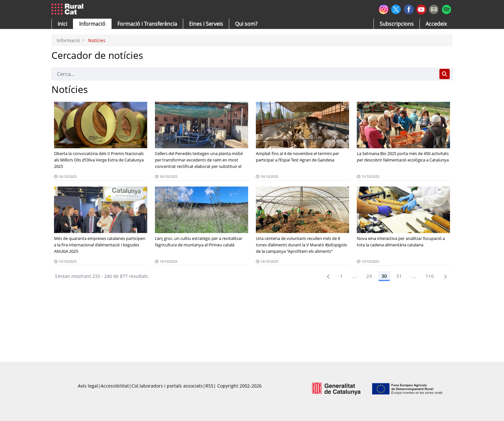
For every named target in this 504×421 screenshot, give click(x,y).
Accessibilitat (115, 386)
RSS (209, 386)
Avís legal (88, 386)
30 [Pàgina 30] (384, 276)
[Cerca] (244, 74)
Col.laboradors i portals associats (167, 386)
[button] (62, 24)
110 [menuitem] (430, 276)
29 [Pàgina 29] (369, 276)
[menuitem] (147, 24)
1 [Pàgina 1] (341, 276)
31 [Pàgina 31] (399, 276)
